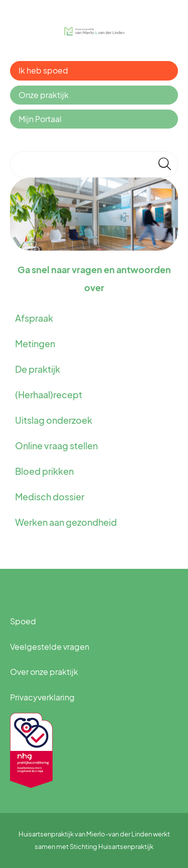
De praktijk (38, 369)
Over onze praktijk (44, 672)
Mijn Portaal (40, 119)
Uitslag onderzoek (54, 420)
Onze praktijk (44, 95)
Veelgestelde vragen (50, 647)
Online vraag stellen (56, 446)
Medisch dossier (50, 497)
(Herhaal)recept (49, 394)
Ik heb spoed (43, 70)
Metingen (35, 343)
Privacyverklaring (42, 697)
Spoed (23, 621)
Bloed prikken (44, 471)
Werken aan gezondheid (66, 522)
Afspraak (34, 318)
